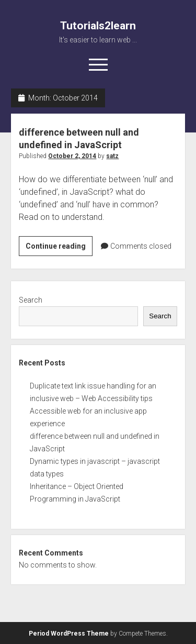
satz (112, 156)
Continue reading (59, 248)
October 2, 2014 (72, 156)
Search (31, 300)
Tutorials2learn (98, 26)
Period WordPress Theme (69, 634)
